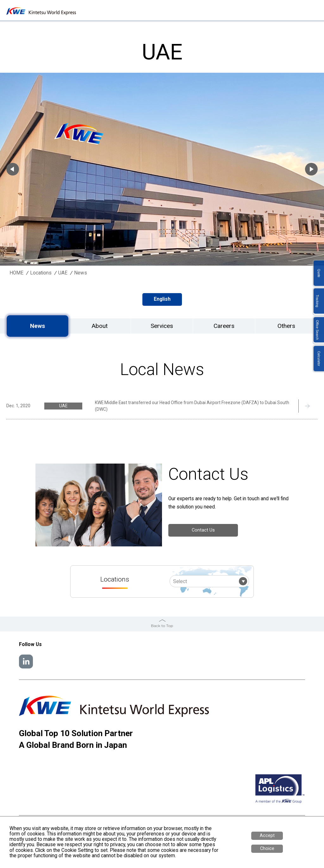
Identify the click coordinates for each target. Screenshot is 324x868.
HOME (16, 273)
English (162, 299)
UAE (63, 273)
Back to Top (162, 626)
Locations (41, 273)
